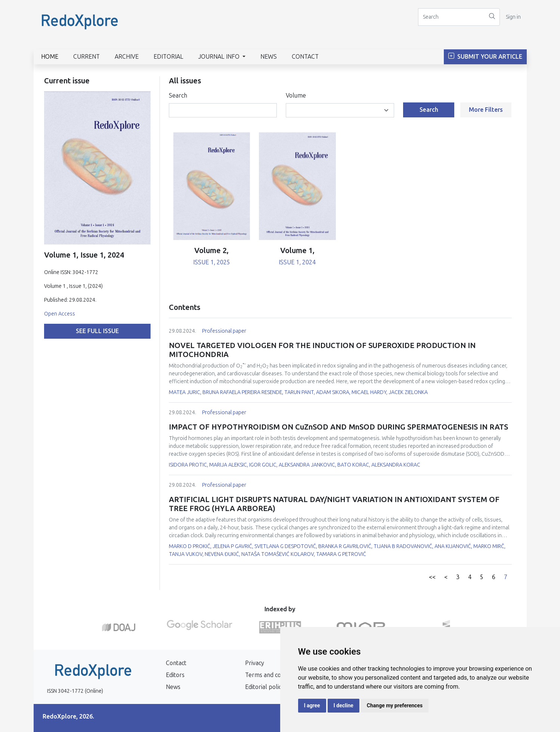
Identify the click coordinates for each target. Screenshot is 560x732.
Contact (305, 57)
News (269, 57)
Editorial (168, 57)
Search (178, 96)
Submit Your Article (485, 57)
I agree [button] (312, 705)
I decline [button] (344, 705)
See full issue (97, 331)
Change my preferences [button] (395, 705)
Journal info (220, 57)
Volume (296, 96)
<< (432, 577)
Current (86, 57)
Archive (127, 57)
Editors (175, 675)
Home (50, 57)
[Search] (451, 17)
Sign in (513, 17)
